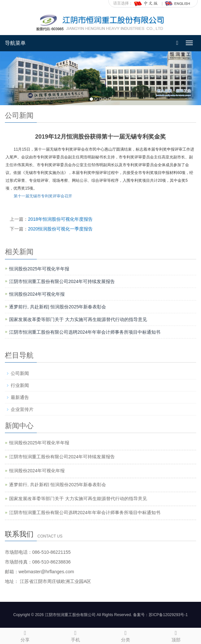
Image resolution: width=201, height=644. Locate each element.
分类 (126, 635)
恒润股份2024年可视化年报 (37, 294)
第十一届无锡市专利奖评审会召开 (43, 196)
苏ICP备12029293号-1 (168, 615)
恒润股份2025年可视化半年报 (39, 269)
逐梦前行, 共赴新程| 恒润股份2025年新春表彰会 (58, 307)
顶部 (176, 635)
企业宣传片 (22, 409)
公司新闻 (20, 373)
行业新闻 (20, 385)
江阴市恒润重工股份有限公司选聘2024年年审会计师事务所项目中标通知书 (85, 332)
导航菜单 (15, 43)
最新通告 (20, 397)
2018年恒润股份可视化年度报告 (60, 219)
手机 (76, 635)
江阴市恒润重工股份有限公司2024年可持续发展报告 (62, 281)
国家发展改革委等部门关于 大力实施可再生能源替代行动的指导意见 (78, 319)
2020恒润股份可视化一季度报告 (60, 229)
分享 (25, 635)
